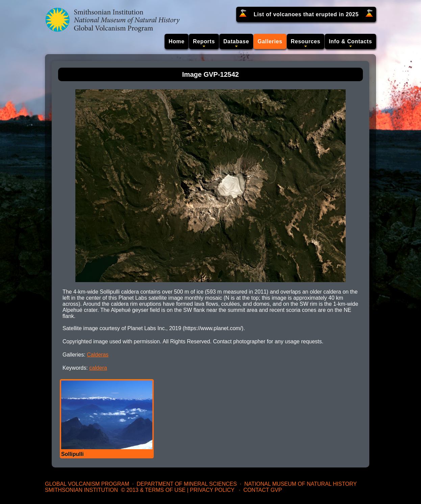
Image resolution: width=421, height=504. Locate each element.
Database (236, 41)
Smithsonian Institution (81, 490)
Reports (204, 41)
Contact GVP (263, 490)
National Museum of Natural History (301, 484)
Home (177, 41)
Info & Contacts (350, 41)
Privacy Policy (212, 490)
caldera (98, 368)
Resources (306, 41)
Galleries (270, 41)
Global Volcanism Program (87, 484)
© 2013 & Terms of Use (153, 490)
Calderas (98, 355)
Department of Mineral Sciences (187, 484)
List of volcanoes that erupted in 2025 (306, 14)
